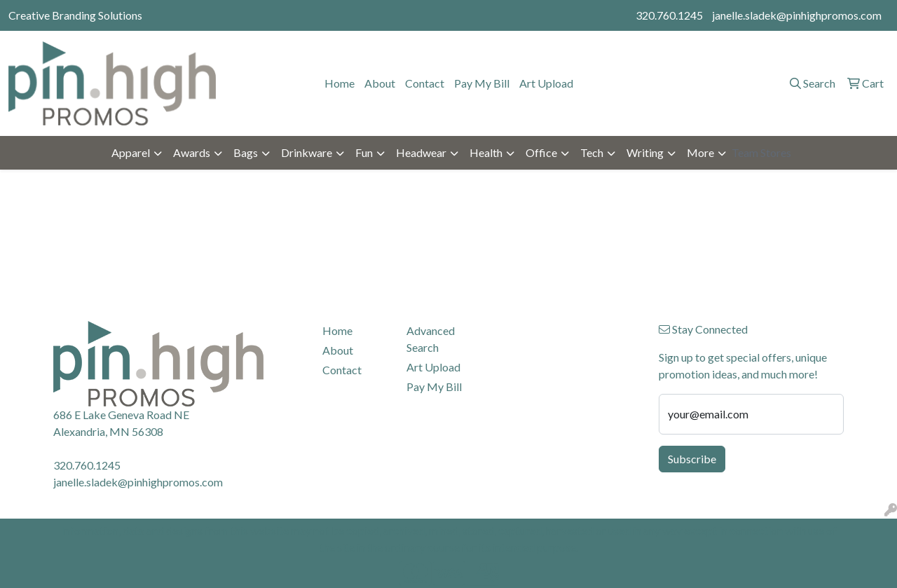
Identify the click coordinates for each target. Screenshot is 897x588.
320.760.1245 (669, 15)
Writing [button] (645, 152)
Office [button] (541, 152)
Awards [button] (192, 152)
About (380, 83)
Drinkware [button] (307, 152)
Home (340, 83)
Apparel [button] (131, 152)
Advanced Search (431, 339)
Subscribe (692, 459)
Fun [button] (364, 152)
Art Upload (546, 83)
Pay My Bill (482, 83)
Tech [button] (592, 152)
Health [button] (486, 152)
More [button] (700, 152)
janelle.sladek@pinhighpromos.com (797, 15)
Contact (425, 83)
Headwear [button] (421, 152)
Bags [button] (246, 152)
